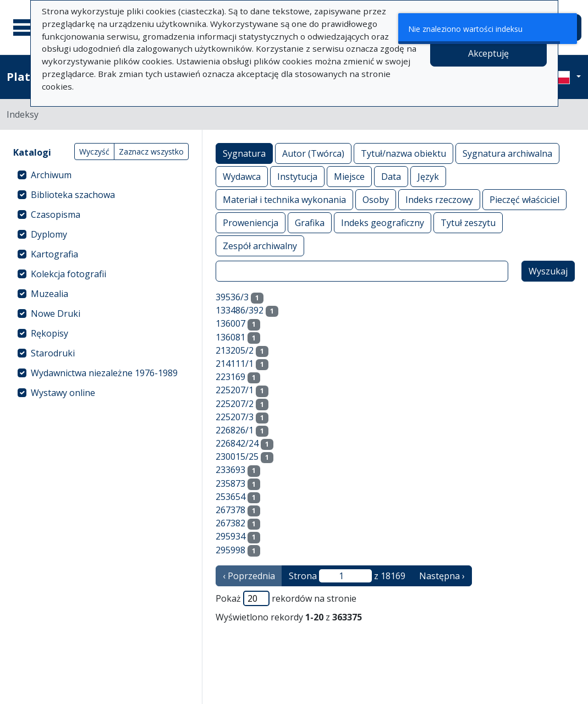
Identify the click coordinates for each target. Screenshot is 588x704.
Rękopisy (50, 333)
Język (428, 176)
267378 (230, 510)
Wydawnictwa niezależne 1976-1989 (104, 373)
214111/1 (235, 364)
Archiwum (51, 175)
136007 (230, 323)
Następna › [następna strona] (442, 576)
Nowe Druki (56, 313)
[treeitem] (101, 175)
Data (391, 176)
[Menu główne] (27, 28)
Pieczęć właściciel (524, 199)
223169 (230, 377)
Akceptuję (488, 53)
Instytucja (297, 176)
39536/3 (232, 297)
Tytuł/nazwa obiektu (403, 153)
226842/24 (237, 443)
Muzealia (50, 294)
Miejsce (349, 176)
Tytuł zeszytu (468, 222)
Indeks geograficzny (383, 222)
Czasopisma (56, 215)
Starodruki (53, 353)
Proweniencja (251, 222)
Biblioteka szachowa (73, 195)
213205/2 (235, 350)
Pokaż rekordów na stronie (286, 598)
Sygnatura (244, 153)
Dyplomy (49, 234)
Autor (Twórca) (313, 153)
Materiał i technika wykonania (284, 199)
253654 (230, 497)
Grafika (310, 222)
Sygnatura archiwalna (507, 153)
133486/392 (240, 310)
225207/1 (235, 390)
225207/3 (235, 417)
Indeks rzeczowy (439, 199)
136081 (230, 337)
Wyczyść (94, 152)
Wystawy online (63, 393)
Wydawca (242, 176)
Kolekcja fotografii (68, 274)
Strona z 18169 (347, 576)
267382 (230, 523)
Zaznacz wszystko (151, 152)
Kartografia (54, 254)
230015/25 (237, 457)
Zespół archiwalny (260, 246)
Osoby (376, 199)
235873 (230, 483)
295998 (230, 550)
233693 (230, 470)
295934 (230, 536)
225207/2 (235, 404)
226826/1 (235, 430)
